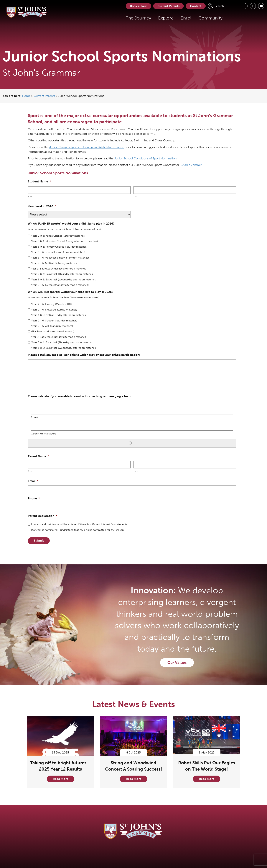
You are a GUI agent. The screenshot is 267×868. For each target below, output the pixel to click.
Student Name (39, 181)
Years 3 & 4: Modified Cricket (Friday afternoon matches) (64, 241)
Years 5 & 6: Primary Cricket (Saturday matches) (59, 247)
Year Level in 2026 (42, 206)
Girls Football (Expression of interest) (53, 332)
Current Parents (168, 6)
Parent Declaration (42, 516)
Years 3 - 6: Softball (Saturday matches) (54, 263)
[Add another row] (130, 443)
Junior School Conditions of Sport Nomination (145, 158)
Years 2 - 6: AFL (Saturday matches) (52, 326)
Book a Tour (137, 6)
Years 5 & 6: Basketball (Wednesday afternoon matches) (64, 280)
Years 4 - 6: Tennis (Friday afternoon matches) (58, 252)
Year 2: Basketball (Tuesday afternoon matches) (59, 269)
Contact (196, 6)
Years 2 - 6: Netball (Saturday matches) (54, 310)
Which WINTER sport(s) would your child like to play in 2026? (71, 292)
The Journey (137, 18)
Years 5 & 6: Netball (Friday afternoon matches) (59, 315)
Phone (34, 498)
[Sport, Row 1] (132, 411)
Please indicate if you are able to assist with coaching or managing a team (80, 396)
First (31, 196)
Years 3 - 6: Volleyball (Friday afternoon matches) (60, 258)
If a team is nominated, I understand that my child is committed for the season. (78, 530)
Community (209, 18)
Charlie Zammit (191, 165)
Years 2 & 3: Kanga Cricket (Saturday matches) (58, 236)
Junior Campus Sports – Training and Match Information (87, 147)
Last (136, 196)
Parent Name (38, 456)
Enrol (184, 18)
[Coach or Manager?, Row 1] (132, 427)
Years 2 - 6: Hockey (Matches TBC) (52, 304)
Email (33, 481)
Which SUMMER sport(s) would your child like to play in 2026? (71, 224)
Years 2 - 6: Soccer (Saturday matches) (54, 321)
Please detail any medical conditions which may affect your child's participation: (84, 355)
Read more (61, 779)
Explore (164, 18)
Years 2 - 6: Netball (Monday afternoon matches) (60, 285)
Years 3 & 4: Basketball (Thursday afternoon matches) (62, 274)
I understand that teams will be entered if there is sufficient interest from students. (79, 524)
